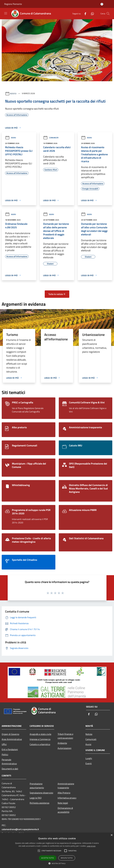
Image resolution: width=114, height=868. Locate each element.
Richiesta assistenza (39, 803)
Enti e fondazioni (10, 749)
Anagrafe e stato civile (40, 734)
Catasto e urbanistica (40, 744)
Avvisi (13, 93)
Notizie (89, 734)
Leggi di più (91, 846)
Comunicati (51, 138)
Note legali (63, 803)
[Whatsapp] (91, 14)
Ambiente (62, 743)
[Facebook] (84, 14)
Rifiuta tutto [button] (67, 858)
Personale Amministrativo (9, 762)
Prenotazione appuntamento (37, 786)
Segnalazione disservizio (41, 793)
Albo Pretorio (64, 793)
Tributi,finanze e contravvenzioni (65, 736)
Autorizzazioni (65, 748)
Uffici (4, 744)
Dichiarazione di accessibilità (65, 810)
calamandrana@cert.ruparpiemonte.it (20, 829)
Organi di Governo (10, 734)
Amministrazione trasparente (66, 786)
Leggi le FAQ (36, 798)
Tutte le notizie (57, 294)
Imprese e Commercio (40, 739)
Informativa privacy (67, 798)
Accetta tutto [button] (48, 858)
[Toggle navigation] (6, 13)
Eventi (89, 763)
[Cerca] (108, 14)
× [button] (112, 835)
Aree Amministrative (12, 739)
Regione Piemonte (13, 4)
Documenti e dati (10, 769)
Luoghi (89, 758)
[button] (57, 863)
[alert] (57, 850)
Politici (5, 754)
